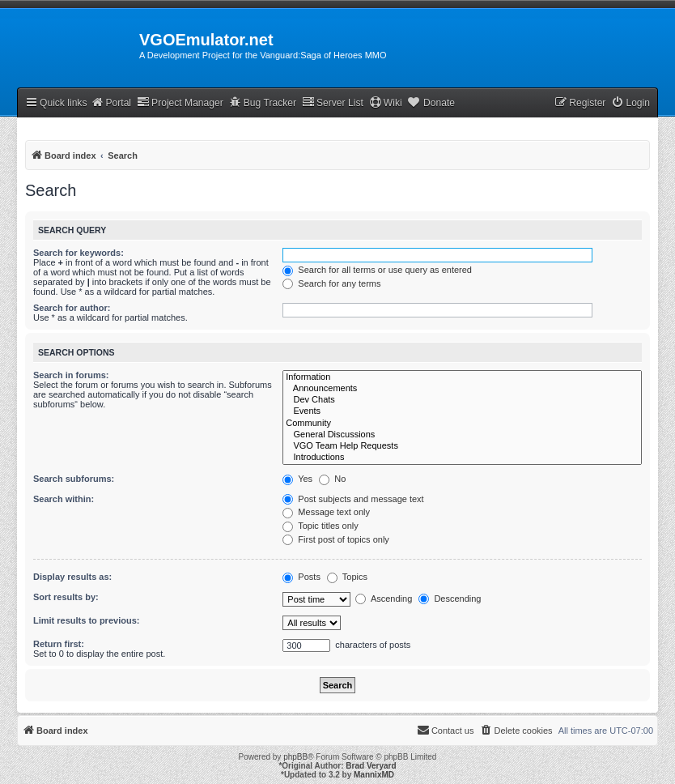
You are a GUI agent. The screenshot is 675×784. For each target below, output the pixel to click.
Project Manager (180, 102)
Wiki (386, 102)
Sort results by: (66, 597)
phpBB (295, 757)
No (332, 479)
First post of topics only (336, 539)
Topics (347, 577)
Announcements (462, 389)
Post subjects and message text (353, 499)
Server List (333, 102)
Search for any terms (331, 283)
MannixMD (374, 775)
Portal (111, 102)
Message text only (326, 512)
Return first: (59, 644)
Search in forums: (71, 375)
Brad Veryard (371, 766)
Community (462, 424)
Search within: (64, 499)
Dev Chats (462, 400)
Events (462, 411)
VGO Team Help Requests (462, 446)
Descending (450, 599)
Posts (301, 577)
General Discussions (462, 435)
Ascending (384, 599)
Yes (297, 479)
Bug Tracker (263, 102)
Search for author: (72, 308)
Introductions (462, 458)
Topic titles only (320, 526)
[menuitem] (630, 103)
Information (462, 377)
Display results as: (72, 577)
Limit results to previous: (86, 620)
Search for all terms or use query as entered (377, 270)
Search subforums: (74, 479)
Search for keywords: (79, 253)
